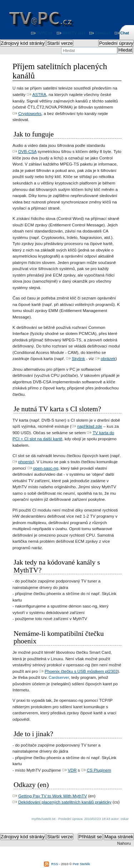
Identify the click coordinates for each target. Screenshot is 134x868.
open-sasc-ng (46, 468)
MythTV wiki (74, 33)
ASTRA (39, 94)
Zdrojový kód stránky (23, 43)
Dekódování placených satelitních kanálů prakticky (65, 802)
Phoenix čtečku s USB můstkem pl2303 (81, 671)
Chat (125, 33)
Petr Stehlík (81, 864)
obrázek (108, 358)
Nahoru (124, 843)
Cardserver (59, 677)
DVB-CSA (27, 151)
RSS (54, 864)
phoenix (26, 462)
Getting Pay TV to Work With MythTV (53, 796)
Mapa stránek (119, 837)
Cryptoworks (30, 113)
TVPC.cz (45, 33)
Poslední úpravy (116, 43)
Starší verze (60, 43)
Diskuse (103, 33)
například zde (90, 426)
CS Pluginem (99, 770)
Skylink (78, 358)
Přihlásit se (90, 837)
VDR (72, 770)
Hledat (125, 50)
